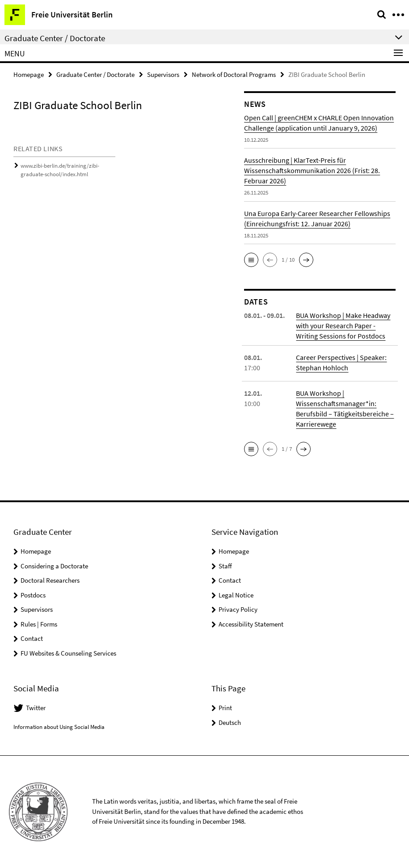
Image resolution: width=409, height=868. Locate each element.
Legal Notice (236, 595)
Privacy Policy (238, 609)
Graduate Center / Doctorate (95, 74)
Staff (225, 566)
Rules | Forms (39, 624)
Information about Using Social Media (59, 727)
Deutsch (230, 722)
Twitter (36, 708)
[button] (251, 260)
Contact (32, 638)
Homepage (29, 74)
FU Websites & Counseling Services (68, 653)
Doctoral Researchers (50, 580)
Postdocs (33, 595)
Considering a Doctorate (54, 566)
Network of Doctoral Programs (234, 74)
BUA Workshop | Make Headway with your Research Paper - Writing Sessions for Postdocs (343, 326)
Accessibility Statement (251, 624)
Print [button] (225, 708)
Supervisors (163, 74)
